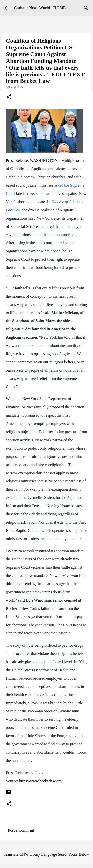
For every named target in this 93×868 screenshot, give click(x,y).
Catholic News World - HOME (40, 8)
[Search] (86, 8)
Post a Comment (21, 830)
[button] (9, 97)
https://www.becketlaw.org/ (41, 781)
